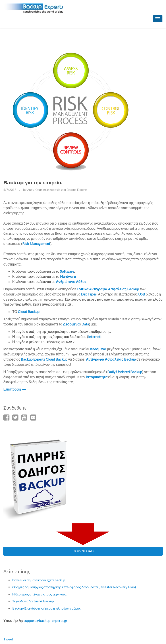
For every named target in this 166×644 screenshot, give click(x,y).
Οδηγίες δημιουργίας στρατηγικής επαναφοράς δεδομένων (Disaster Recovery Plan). (74, 587)
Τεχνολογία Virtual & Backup (33, 601)
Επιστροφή (15, 389)
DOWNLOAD (83, 551)
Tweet (8, 639)
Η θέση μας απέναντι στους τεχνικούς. (40, 594)
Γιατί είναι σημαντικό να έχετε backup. (39, 580)
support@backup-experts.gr (46, 620)
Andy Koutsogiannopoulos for (57, 190)
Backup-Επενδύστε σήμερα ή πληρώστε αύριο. (46, 608)
